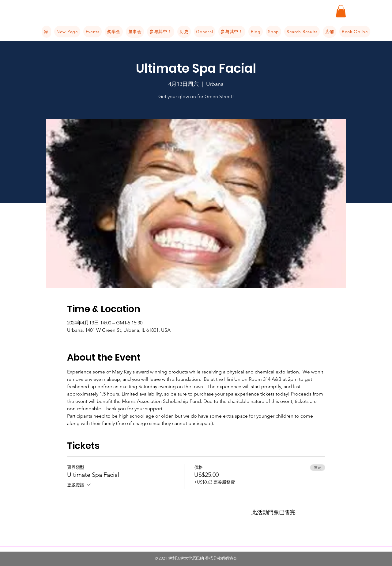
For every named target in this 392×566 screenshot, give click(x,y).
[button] (341, 11)
